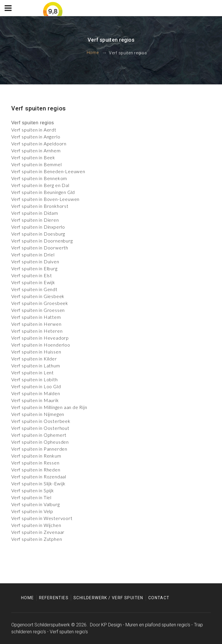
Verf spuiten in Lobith (35, 379)
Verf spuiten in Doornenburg (42, 241)
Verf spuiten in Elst (32, 275)
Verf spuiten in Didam (35, 213)
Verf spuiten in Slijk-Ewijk (38, 483)
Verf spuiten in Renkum (36, 456)
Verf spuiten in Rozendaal (39, 476)
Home (93, 53)
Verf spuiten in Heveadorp (40, 338)
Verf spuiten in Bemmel (37, 164)
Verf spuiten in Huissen (36, 352)
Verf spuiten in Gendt (34, 289)
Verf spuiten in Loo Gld (36, 386)
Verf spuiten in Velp (32, 511)
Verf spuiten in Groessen (38, 310)
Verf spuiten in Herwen (36, 324)
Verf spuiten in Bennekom (39, 178)
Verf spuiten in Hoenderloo (41, 345)
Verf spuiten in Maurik (35, 400)
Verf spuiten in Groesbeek (40, 303)
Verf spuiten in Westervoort (42, 518)
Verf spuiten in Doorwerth (40, 248)
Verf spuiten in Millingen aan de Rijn (49, 407)
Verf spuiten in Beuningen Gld (43, 192)
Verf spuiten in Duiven (35, 261)
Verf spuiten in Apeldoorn (39, 144)
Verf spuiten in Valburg (35, 504)
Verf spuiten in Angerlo (36, 137)
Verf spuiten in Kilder (34, 359)
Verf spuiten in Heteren (37, 331)
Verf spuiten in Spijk (33, 490)
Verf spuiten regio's (69, 632)
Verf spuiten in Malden (36, 393)
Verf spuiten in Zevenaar (38, 532)
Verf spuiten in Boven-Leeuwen (45, 199)
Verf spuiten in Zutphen (37, 539)
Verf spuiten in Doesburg (38, 234)
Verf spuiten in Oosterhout (40, 428)
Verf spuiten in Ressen (35, 463)
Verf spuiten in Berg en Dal (40, 185)
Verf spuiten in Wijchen (36, 525)
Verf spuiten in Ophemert (39, 435)
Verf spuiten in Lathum (36, 366)
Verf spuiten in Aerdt (34, 130)
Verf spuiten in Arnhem (36, 150)
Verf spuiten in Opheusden (40, 442)
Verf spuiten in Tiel (31, 497)
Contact (159, 598)
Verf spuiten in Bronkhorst (40, 206)
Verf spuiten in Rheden (36, 470)
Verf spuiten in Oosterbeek (41, 421)
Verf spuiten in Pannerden (39, 449)
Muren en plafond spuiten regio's (158, 625)
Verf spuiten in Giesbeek (38, 296)
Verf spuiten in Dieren (35, 220)
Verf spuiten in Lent (33, 372)
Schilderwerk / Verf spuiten (108, 598)
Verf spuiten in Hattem (36, 317)
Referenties (54, 598)
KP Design (111, 625)
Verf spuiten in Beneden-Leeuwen (48, 171)
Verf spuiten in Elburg (34, 268)
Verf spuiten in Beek (33, 157)
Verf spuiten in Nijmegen (38, 414)
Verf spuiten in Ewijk (33, 282)
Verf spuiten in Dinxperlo (38, 227)
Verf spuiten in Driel (33, 255)
